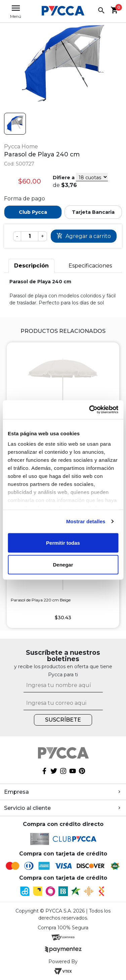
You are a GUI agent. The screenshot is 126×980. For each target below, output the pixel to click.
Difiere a (64, 178)
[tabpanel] (63, 292)
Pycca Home (21, 146)
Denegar (63, 565)
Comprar (84, 236)
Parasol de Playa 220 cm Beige (41, 600)
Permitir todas (63, 543)
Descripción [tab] (31, 266)
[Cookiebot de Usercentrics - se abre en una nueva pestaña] (90, 410)
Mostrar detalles (86, 521)
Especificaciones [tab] (90, 266)
